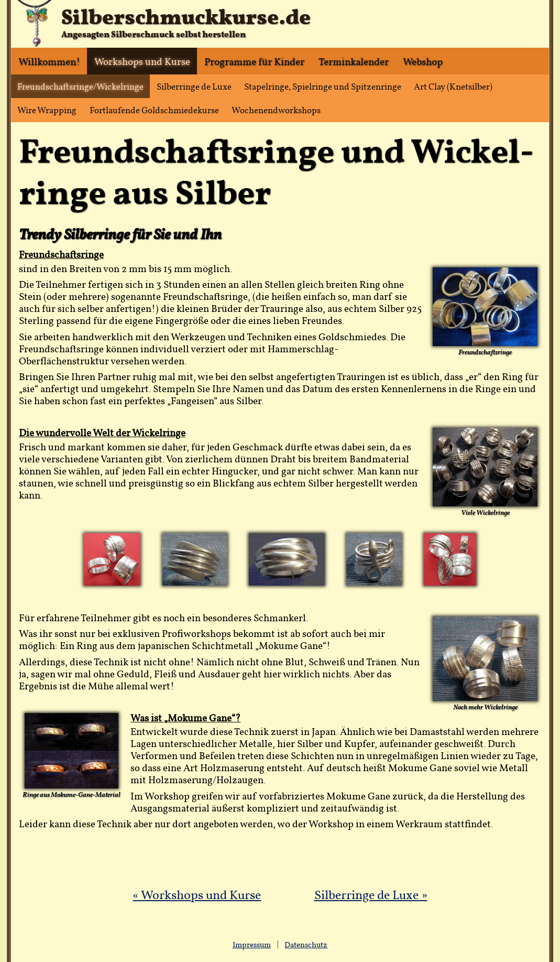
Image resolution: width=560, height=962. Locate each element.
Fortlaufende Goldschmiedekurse (154, 110)
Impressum (252, 945)
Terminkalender (354, 61)
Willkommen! (49, 61)
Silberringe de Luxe (194, 86)
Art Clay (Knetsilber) (453, 86)
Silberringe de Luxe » (371, 895)
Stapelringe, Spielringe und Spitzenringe (323, 86)
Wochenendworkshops (276, 110)
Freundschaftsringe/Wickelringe (80, 86)
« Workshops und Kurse (197, 895)
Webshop (423, 61)
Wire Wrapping (47, 110)
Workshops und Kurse (142, 61)
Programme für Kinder (254, 61)
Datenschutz (306, 945)
